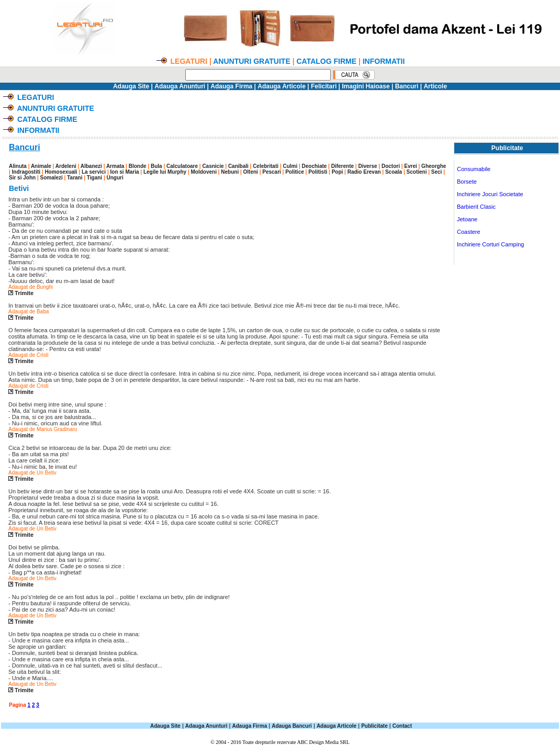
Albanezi (91, 166)
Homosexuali (61, 172)
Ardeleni (66, 166)
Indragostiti (26, 172)
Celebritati (266, 166)
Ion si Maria (125, 172)
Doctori (391, 166)
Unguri (115, 178)
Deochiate (315, 166)
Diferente (343, 166)
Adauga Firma (231, 86)
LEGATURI (36, 97)
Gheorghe (434, 166)
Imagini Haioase (366, 86)
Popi (338, 172)
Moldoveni (203, 172)
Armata (115, 166)
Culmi (290, 166)
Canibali (238, 166)
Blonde (138, 166)
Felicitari (324, 86)
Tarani (75, 178)
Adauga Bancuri (292, 726)
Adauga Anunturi (180, 86)
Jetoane (467, 219)
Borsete (467, 182)
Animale (41, 166)
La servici (94, 172)
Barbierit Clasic (476, 207)
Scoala (394, 172)
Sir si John (22, 178)
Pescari (272, 172)
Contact (402, 726)
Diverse (367, 166)
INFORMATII (384, 61)
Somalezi (51, 178)
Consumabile (474, 169)
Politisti (318, 172)
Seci (437, 172)
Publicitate (374, 726)
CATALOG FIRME (326, 61)
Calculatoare (182, 166)
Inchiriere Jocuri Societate (490, 194)
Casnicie (213, 166)
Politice (295, 172)
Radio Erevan (364, 172)
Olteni (251, 172)
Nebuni (230, 172)
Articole (435, 86)
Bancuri (407, 86)
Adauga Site (131, 86)
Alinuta (18, 166)
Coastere (469, 232)
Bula (156, 166)
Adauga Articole (282, 86)
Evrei (410, 166)
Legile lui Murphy (165, 172)
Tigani (94, 178)
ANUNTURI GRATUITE (252, 61)
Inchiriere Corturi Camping (490, 244)
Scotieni (417, 172)
